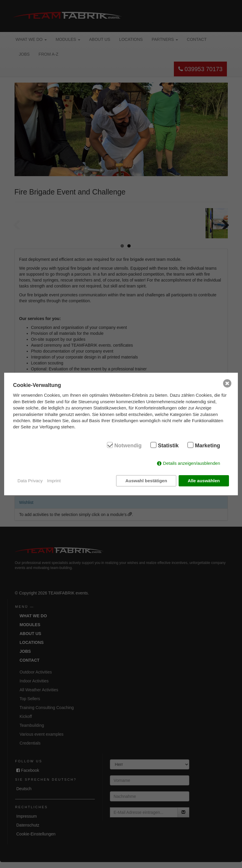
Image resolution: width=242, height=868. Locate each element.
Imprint (54, 481)
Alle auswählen (204, 481)
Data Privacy (30, 481)
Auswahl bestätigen (146, 481)
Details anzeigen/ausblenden (191, 463)
